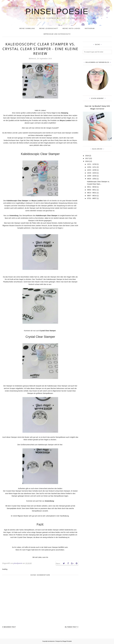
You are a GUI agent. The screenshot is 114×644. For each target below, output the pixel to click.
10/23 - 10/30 (92, 170)
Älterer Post (71, 627)
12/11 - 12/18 (92, 164)
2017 (87, 158)
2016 (87, 161)
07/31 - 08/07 (92, 198)
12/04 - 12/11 (92, 167)
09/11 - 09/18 (92, 187)
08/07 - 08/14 (92, 196)
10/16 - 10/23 (92, 173)
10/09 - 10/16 (92, 176)
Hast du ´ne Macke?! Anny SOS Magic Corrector (97, 107)
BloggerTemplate (67, 641)
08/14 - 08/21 (92, 193)
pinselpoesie (57, 11)
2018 (87, 156)
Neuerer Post (10, 627)
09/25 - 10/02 (92, 179)
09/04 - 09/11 (92, 190)
